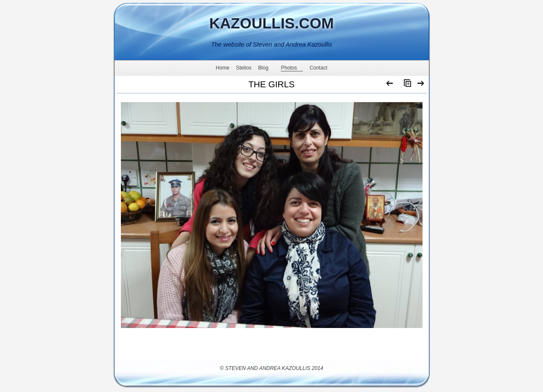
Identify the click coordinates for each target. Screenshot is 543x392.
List (406, 85)
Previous (390, 85)
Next (421, 85)
